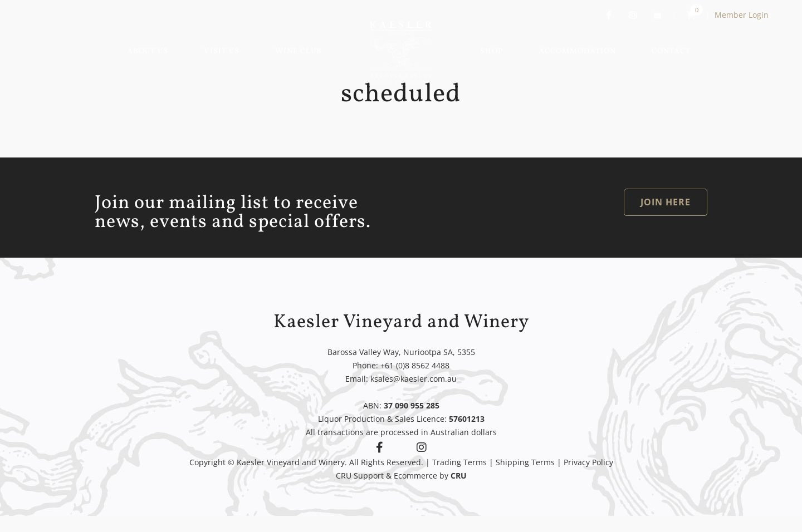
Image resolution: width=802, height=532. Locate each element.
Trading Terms (459, 462)
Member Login (742, 15)
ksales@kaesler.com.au (414, 379)
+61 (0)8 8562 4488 (415, 365)
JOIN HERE (666, 202)
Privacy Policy (588, 462)
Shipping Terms (525, 462)
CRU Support (360, 476)
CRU (459, 476)
